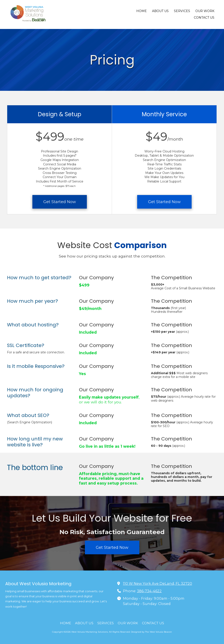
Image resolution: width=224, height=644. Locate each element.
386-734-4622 (149, 591)
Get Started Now (60, 202)
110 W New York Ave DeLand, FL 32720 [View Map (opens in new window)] (157, 583)
